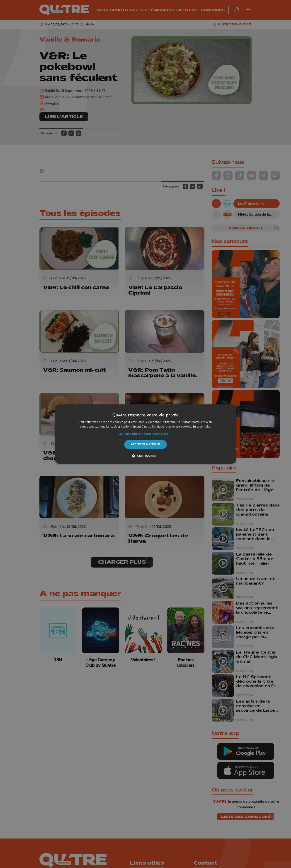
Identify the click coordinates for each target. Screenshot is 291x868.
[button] (145, 434)
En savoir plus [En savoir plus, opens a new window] (202, 427)
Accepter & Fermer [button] (146, 444)
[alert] (145, 434)
